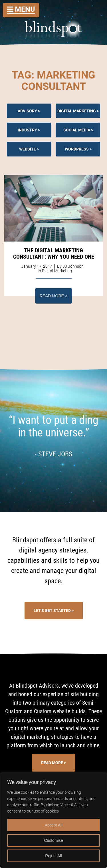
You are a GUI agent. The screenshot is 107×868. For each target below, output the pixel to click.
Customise (53, 840)
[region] (53, 820)
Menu (21, 9)
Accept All (53, 825)
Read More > (53, 296)
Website (28, 149)
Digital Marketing (77, 111)
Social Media (77, 130)
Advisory (27, 111)
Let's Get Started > (54, 611)
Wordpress (77, 149)
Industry (27, 130)
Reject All (53, 856)
